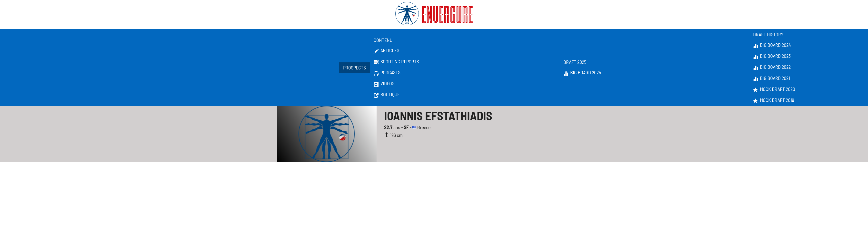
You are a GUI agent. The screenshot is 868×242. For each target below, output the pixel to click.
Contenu (383, 40)
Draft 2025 (575, 62)
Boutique (387, 95)
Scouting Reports (396, 62)
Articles (386, 50)
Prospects (354, 68)
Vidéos (384, 84)
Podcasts (387, 73)
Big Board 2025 (582, 73)
